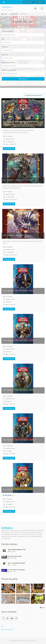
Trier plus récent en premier (33, 95)
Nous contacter (7, 630)
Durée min (5, 47)
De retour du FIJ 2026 (15, 556)
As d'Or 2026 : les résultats (16, 570)
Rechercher (23, 79)
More (42, 608)
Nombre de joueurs (8, 31)
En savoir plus (9, 149)
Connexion (39, 2)
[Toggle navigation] (42, 8)
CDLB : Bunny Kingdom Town (17, 550)
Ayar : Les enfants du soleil (16, 563)
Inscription (29, 2)
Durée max (5, 55)
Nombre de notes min (8, 62)
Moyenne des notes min (9, 70)
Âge (3, 39)
